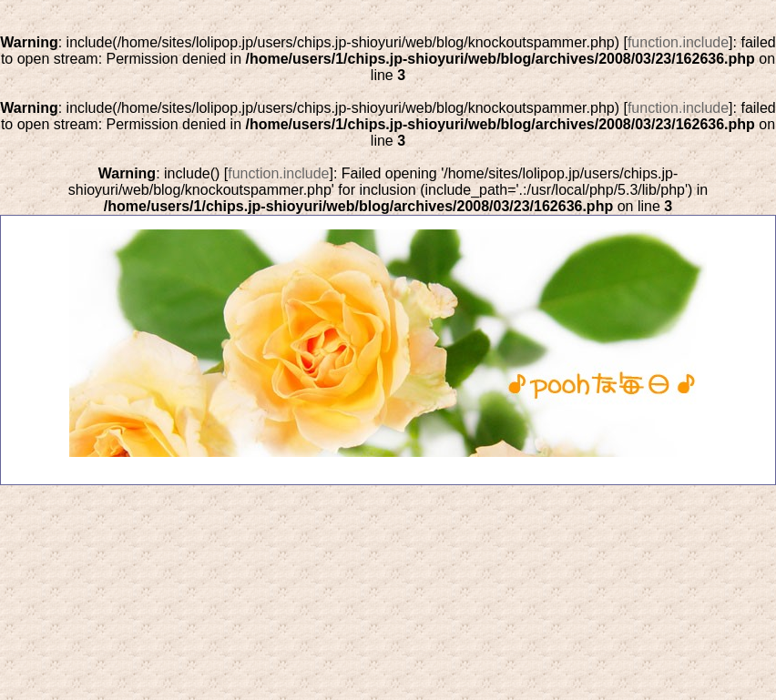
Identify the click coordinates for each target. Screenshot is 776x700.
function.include (678, 42)
